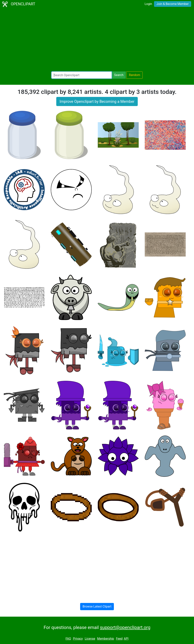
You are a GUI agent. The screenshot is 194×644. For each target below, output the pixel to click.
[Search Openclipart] (82, 75)
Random (135, 75)
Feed (119, 639)
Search (119, 75)
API (126, 639)
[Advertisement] (97, 40)
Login (148, 4)
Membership (105, 639)
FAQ (68, 639)
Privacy (78, 639)
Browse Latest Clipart (97, 606)
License (90, 639)
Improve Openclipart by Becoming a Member (97, 101)
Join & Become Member (173, 4)
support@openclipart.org (125, 627)
